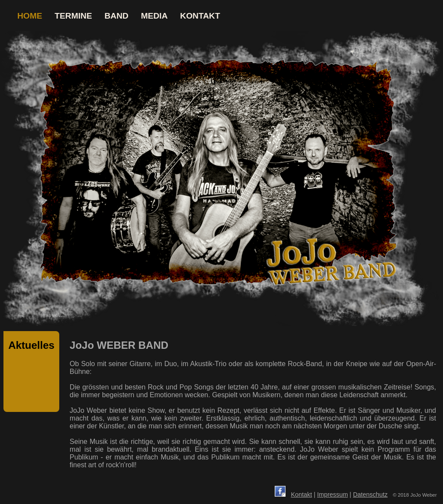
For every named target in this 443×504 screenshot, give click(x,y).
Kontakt (301, 494)
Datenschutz (370, 494)
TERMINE (73, 16)
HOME (30, 16)
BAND (116, 16)
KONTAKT (200, 16)
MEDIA (154, 16)
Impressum (332, 494)
